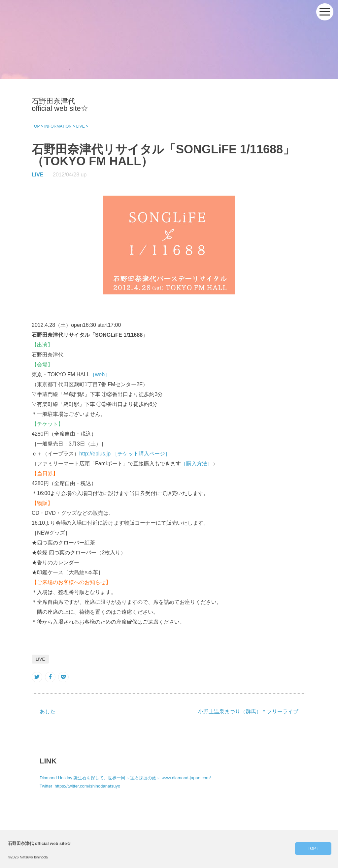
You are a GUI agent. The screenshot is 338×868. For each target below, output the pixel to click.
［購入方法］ (197, 464)
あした (48, 712)
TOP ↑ (313, 849)
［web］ (100, 374)
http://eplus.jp (95, 454)
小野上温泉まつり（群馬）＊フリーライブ (248, 712)
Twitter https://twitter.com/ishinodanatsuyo (80, 786)
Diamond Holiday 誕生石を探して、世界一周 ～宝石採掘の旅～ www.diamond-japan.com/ (125, 778)
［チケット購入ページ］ (141, 454)
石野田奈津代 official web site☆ (60, 105)
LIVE (38, 175)
